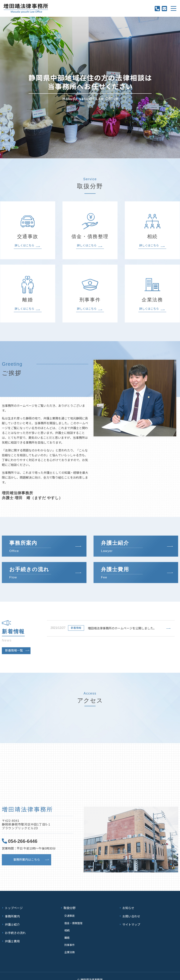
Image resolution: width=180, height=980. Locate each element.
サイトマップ (131, 922)
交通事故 (69, 914)
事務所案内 (12, 915)
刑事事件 (69, 939)
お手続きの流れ (15, 929)
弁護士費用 (12, 936)
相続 (66, 927)
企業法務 (69, 945)
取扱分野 (70, 908)
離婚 (66, 933)
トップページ (14, 908)
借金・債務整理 (73, 920)
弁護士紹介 (12, 922)
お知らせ (128, 908)
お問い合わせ (131, 915)
